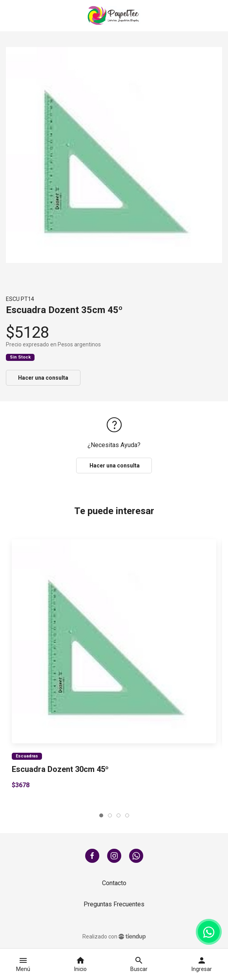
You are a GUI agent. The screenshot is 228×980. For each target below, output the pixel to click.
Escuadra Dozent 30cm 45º (60, 769)
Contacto (114, 883)
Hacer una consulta (43, 378)
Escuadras (27, 756)
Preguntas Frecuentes (114, 904)
